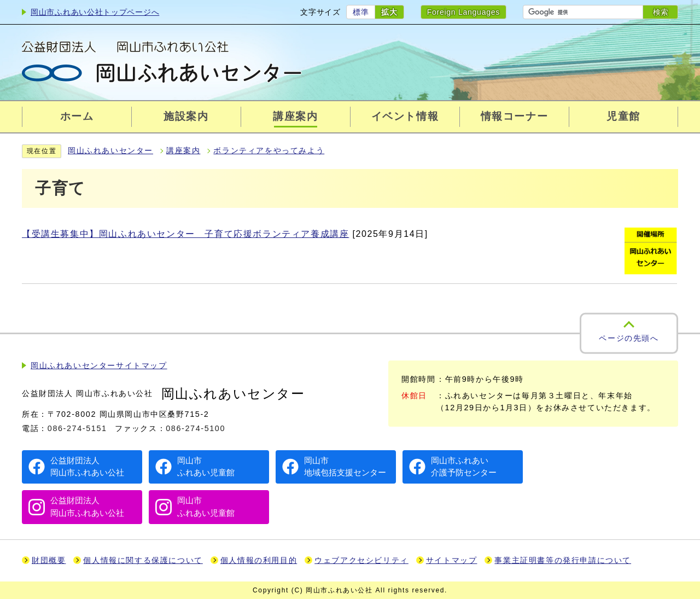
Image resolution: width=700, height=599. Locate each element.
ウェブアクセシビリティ (361, 560)
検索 (661, 12)
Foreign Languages (463, 12)
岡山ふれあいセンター (110, 151)
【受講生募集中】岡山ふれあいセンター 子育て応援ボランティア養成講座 (185, 234)
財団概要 (49, 560)
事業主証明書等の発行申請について (563, 560)
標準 (361, 12)
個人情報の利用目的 (259, 560)
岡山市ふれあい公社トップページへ (95, 12)
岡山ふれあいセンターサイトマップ (99, 366)
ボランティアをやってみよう (269, 151)
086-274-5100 (196, 428)
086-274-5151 (77, 428)
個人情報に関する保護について (143, 560)
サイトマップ (452, 560)
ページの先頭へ (629, 338)
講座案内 (183, 151)
